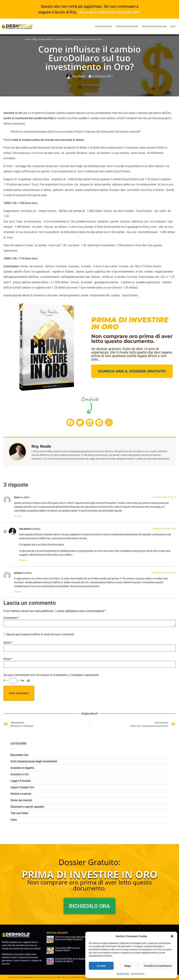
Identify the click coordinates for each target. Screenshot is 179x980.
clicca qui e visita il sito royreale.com (109, 12)
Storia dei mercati (21, 800)
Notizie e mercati (21, 794)
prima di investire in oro (154, 26)
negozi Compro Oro (22, 787)
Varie (14, 820)
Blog (35, 39)
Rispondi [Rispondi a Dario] (18, 516)
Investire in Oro (20, 774)
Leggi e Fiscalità (21, 781)
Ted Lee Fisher (19, 813)
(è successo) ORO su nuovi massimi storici (68, 949)
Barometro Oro (19, 755)
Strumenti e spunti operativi (27, 807)
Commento (11, 618)
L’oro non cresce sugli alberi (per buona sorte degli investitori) (70, 938)
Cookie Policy (123, 974)
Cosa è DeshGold (104, 26)
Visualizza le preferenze (158, 966)
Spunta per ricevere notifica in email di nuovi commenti (40, 634)
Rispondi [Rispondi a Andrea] (18, 592)
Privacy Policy (138, 974)
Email (8, 659)
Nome (8, 643)
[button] (172, 936)
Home (28, 39)
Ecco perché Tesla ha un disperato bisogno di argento (71, 960)
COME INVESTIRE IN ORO (127, 26)
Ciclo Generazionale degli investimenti (34, 761)
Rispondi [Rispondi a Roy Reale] (23, 560)
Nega (128, 966)
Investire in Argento (22, 768)
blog (173, 26)
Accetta (101, 966)
